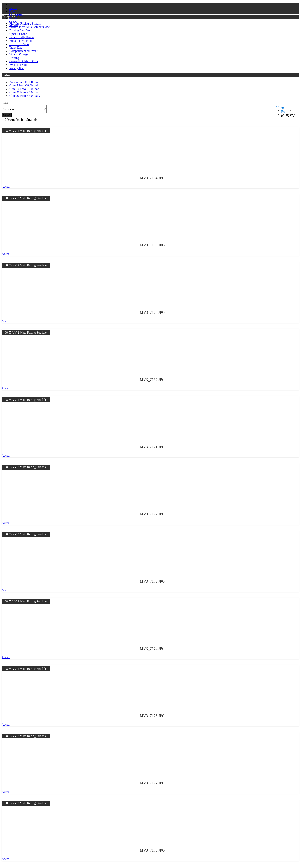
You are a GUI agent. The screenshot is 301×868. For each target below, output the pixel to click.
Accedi (6, 187)
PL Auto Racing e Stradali (25, 24)
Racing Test (16, 68)
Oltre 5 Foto (24, 85)
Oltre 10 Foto (25, 89)
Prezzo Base (25, 82)
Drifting (14, 58)
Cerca (7, 115)
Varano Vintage (19, 54)
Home (280, 108)
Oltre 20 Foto (25, 92)
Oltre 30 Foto (25, 96)
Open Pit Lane (18, 34)
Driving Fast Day (20, 30)
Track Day (16, 48)
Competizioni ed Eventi (24, 51)
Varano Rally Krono (22, 37)
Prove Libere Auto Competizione (30, 27)
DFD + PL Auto (19, 44)
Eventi (13, 8)
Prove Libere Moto (21, 41)
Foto (12, 12)
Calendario (16, 15)
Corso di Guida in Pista (24, 61)
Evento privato (18, 65)
